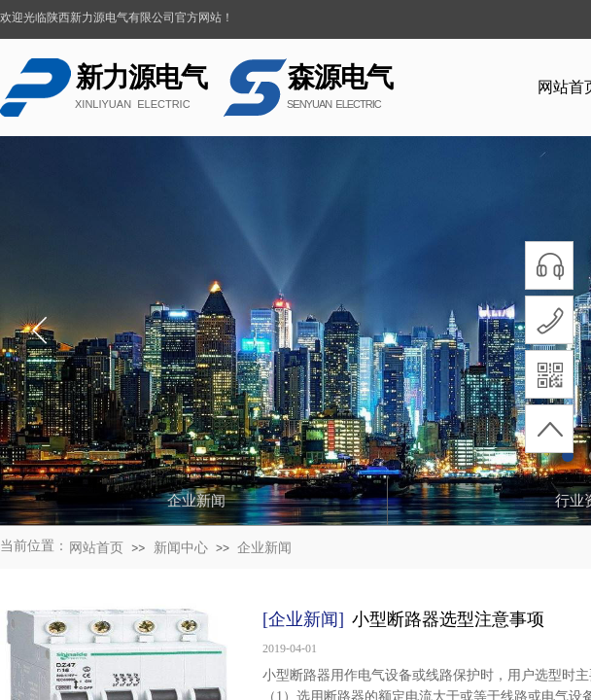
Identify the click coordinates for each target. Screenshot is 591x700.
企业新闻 (264, 548)
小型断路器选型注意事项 (448, 619)
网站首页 (96, 548)
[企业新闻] (303, 619)
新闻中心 (181, 548)
